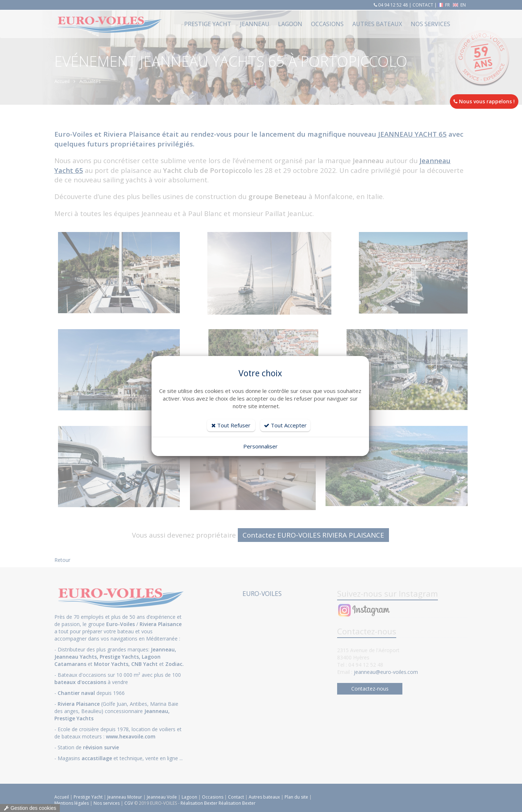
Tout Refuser (231, 425)
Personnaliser (260, 446)
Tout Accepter (285, 425)
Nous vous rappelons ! (484, 101)
